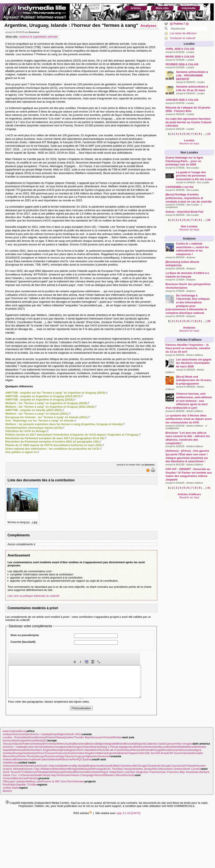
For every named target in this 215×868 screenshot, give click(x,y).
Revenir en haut (189, 143)
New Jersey (145, 775)
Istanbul (96, 753)
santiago (59, 763)
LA (40, 775)
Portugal (157, 756)
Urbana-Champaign (82, 781)
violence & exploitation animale (39, 37)
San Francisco (152, 778)
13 (209, 134)
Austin (36, 772)
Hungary (77, 753)
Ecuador (198, 759)
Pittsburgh (58, 778)
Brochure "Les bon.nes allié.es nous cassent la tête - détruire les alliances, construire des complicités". (188, 438)
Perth (75, 766)
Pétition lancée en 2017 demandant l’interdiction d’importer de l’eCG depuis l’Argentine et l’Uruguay (72, 435)
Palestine (33, 785)
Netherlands (18, 756)
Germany (55, 753)
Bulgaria (140, 750)
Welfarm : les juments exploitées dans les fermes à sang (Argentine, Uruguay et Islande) (64, 424)
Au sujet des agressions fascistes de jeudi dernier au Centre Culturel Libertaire (188, 122)
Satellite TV (23, 791)
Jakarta (15, 747)
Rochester (94, 778)
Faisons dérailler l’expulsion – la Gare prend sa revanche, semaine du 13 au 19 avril (188, 348)
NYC (21, 778)
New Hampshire (127, 775)
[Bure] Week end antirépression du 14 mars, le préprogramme (194, 380)
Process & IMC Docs (54, 788)
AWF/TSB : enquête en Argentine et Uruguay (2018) (39, 400)
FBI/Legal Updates (14, 788)
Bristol (120, 750)
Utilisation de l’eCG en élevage (26, 431)
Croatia (160, 750)
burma (7, 747)
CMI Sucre (174, 759)
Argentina (113, 759)
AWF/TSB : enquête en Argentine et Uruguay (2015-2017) (43, 396)
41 (209, 488)
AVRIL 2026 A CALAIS (180, 49)
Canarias (22, 740)
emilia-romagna (183, 750)
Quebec (69, 744)
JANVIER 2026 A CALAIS (182, 100)
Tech (70, 788)
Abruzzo (8, 750)
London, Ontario (13, 744)
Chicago (141, 772)
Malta (183, 753)
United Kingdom (86, 759)
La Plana (112, 753)
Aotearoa (8, 766)
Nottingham (70, 756)
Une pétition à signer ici (21, 452)
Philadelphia (44, 778)
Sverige (18, 759)
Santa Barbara (200, 778)
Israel (24, 785)
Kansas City (31, 775)
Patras (127, 756)
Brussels (130, 750)
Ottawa (59, 744)
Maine (56, 775)
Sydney (87, 766)
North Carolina (192, 775)
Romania (175, 756)
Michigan (73, 775)
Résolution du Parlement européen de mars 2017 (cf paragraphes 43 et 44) (55, 438)
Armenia (51, 750)
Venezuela (104, 763)
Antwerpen (39, 750)
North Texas (10, 778)
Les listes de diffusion (183, 33)
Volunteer (79, 788)
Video (34, 791)
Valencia (101, 759)
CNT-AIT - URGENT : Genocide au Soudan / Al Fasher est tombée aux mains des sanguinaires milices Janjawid (189, 474)
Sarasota (28, 781)
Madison (47, 775)
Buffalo (114, 772)
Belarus (91, 750)
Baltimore (67, 772)
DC (185, 772)
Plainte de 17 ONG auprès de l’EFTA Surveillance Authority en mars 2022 (53, 445)
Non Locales (189, 152)
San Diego (137, 778)
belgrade (111, 750)
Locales (189, 44)
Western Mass (113, 781)
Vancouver (96, 744)
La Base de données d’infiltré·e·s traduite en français (187, 275)
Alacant (18, 750)
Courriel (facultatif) (23, 642)
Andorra (27, 750)
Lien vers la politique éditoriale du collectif (33, 596)
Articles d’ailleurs (189, 340)
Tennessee (63, 781)
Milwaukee (85, 775)
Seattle (38, 781)
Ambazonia (10, 740)
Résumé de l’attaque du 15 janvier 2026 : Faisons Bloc (188, 109)
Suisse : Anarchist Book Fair (184, 212)
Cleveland (153, 772)
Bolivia (123, 759)
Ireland (87, 753)
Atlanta (28, 772)
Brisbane (20, 766)
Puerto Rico (25, 763)
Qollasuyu (38, 763)
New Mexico (160, 775)
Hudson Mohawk (13, 775)
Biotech (7, 797)
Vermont (99, 781)
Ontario (50, 744)
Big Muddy (80, 772)
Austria (69, 750)
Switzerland (30, 759)
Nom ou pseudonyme (25, 635)
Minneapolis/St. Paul (105, 775)
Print (6, 791)
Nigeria (63, 740)
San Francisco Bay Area (176, 778)
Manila (39, 747)
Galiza (46, 753)
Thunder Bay (82, 744)
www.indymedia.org (15, 737)
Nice (29, 756)
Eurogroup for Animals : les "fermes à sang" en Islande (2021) (46, 417)
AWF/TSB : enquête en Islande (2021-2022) (33, 410)
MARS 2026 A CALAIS (180, 57)
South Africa (74, 740)
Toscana (50, 759)
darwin (37, 766)
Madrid (175, 753)
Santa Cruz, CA (12, 781)
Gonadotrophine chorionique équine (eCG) (34, 428)
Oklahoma (30, 778)
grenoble (67, 753)
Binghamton (94, 772)
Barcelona (80, 750)
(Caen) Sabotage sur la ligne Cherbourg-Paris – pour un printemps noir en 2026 (184, 161)
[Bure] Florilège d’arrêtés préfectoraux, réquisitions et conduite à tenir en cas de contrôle (189, 198)
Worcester (129, 781)
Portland (69, 778)
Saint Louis (123, 778)
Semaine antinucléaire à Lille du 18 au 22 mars (192, 88)
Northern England (42, 756)
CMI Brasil (161, 759)
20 (209, 220)
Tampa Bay (49, 781)
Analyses (189, 238)
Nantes (202, 753)
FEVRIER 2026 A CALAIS (182, 64)
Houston (201, 772)
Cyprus (169, 750)
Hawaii (191, 772)
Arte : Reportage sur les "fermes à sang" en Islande (39, 421)
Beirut (17, 785)
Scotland (8, 759)
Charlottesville (128, 772)
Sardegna (195, 756)
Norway (58, 756)
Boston (106, 772)
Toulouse (61, 759)
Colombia (187, 759)
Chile (140, 759)
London (166, 753)
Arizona (7, 772)
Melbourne (65, 766)
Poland (147, 756)
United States (11, 794)
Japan (24, 747)
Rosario (49, 763)
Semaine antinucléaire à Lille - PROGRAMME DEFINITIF (192, 75)
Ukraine (71, 759)
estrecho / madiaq (39, 740)
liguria (128, 753)
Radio (12, 791)
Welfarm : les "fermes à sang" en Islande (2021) (37, 414)
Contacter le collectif (182, 38)
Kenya (54, 740)
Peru (14, 763)
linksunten (143, 753)
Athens (60, 750)
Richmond (81, 778)
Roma (166, 756)
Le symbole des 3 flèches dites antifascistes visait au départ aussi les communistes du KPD (189, 419)
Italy (103, 753)
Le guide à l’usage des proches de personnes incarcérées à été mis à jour (194, 176)
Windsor (117, 744)
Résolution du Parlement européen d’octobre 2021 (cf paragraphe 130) (52, 442)
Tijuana (69, 763)
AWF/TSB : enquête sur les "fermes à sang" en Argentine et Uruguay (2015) (55, 393)
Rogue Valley (108, 778)
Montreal (40, 744)
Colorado (165, 772)
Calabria (150, 750)
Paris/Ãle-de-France (111, 756)
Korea (31, 747)
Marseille (192, 753)
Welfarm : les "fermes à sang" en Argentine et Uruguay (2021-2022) (50, 407)
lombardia (155, 753)
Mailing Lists (33, 788)
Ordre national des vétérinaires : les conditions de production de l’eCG (52, 449)
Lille (134, 753)
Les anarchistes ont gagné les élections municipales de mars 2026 (194, 363)
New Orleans (175, 775)
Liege (121, 753)
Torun (41, 759)
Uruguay (79, 763)
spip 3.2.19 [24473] (128, 819)
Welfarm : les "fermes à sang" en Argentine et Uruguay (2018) (46, 403)
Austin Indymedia (51, 772)
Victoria (107, 744)
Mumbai (14, 769)
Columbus (177, 772)
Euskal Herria (33, 753)
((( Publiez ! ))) (179, 24)
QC (45, 747)
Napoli (7, 756)
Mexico (7, 763)
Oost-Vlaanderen (88, 756)
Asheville (18, 772)
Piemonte (137, 756)
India (6, 769)
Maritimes (29, 744)
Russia (185, 756)
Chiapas (132, 759)
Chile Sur (149, 759)
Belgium (100, 750)
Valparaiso (91, 763)
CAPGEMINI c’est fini (179, 187)
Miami (64, 775)
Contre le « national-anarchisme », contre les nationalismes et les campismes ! (192, 249)
